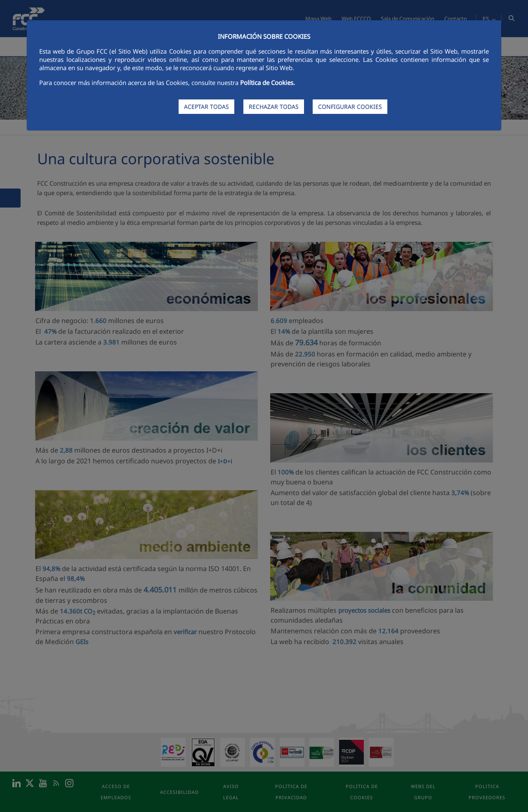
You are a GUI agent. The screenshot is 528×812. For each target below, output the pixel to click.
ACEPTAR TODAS (206, 107)
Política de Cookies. (268, 83)
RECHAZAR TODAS (274, 107)
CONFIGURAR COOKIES (350, 107)
